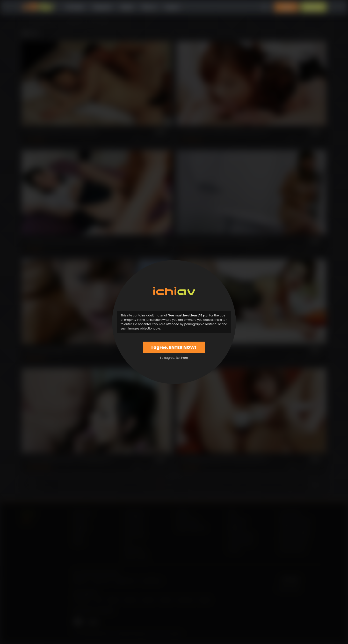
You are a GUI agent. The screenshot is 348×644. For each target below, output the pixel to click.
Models (127, 7)
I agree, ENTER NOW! (174, 347)
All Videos (75, 7)
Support (172, 7)
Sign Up (313, 7)
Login (286, 7)
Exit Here (182, 358)
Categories (102, 7)
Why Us (149, 7)
